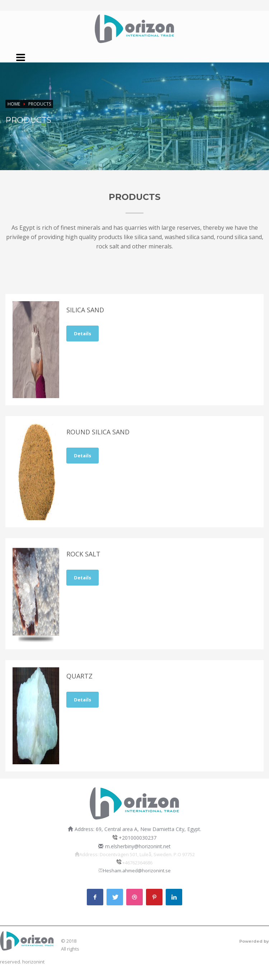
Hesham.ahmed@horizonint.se (137, 871)
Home (14, 104)
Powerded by (254, 941)
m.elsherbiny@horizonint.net (138, 846)
